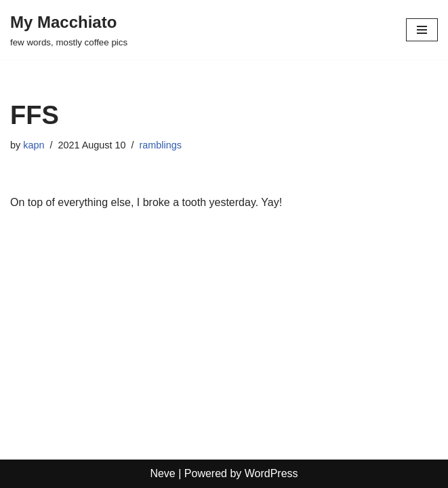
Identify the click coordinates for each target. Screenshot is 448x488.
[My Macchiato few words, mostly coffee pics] (69, 30)
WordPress (271, 473)
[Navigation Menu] (422, 30)
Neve (162, 473)
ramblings (160, 145)
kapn (34, 145)
